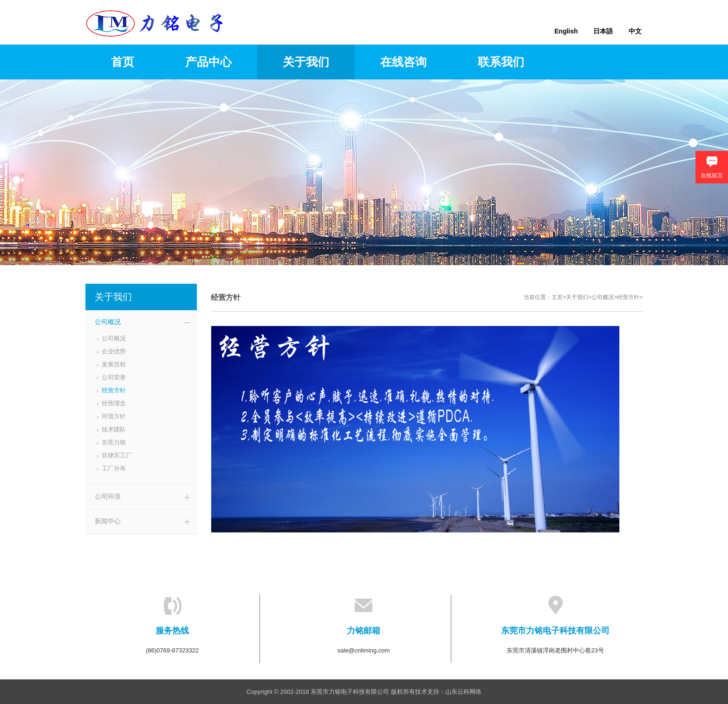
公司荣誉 (114, 377)
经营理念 (114, 403)
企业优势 (114, 351)
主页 (557, 297)
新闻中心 (108, 521)
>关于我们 (575, 297)
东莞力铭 (114, 442)
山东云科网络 (463, 692)
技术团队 (114, 429)
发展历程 (114, 364)
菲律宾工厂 (117, 455)
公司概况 (108, 322)
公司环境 (108, 496)
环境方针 (114, 416)
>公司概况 (601, 297)
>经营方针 (627, 297)
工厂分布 (114, 468)
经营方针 (114, 390)
